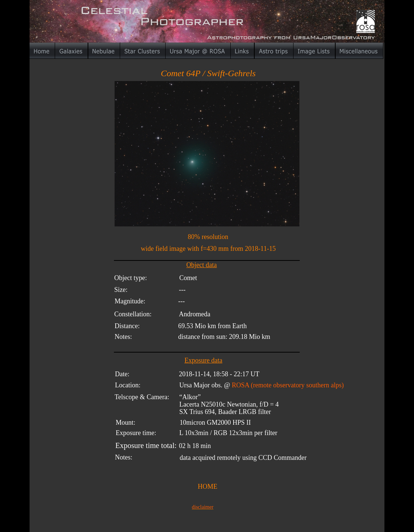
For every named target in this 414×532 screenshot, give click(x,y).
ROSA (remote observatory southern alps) (288, 385)
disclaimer (203, 507)
